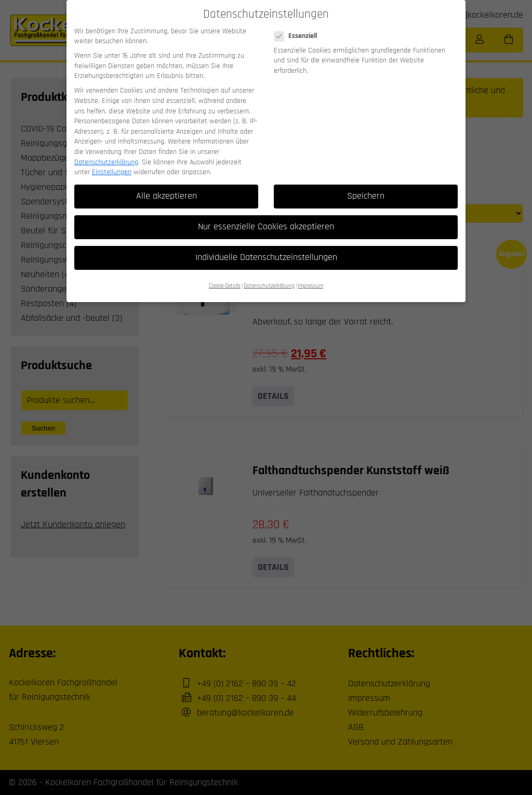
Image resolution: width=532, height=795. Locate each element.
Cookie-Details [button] (225, 276)
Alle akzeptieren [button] (167, 186)
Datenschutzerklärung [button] (269, 276)
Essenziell (299, 26)
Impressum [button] (310, 276)
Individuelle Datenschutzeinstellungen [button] (266, 247)
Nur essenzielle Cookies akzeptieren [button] (266, 216)
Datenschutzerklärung (106, 152)
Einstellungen (112, 162)
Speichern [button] (366, 186)
